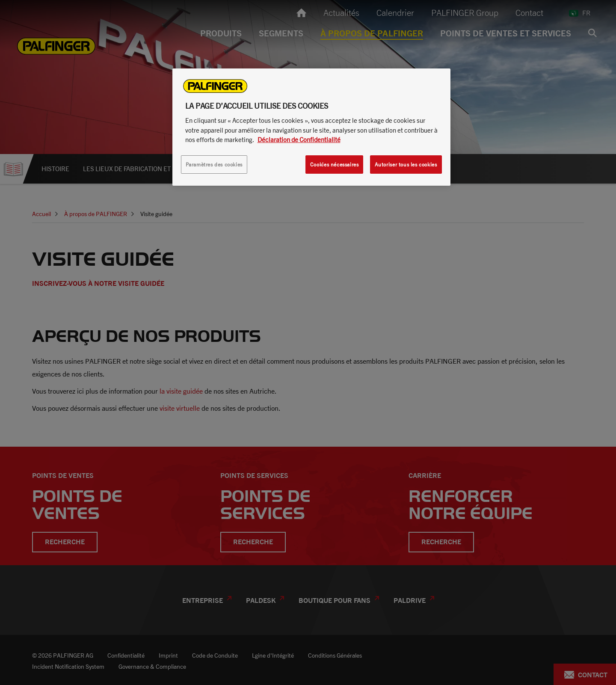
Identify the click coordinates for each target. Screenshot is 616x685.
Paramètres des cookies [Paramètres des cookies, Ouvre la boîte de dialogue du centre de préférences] (214, 165)
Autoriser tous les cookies (406, 165)
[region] (311, 127)
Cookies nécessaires (335, 165)
